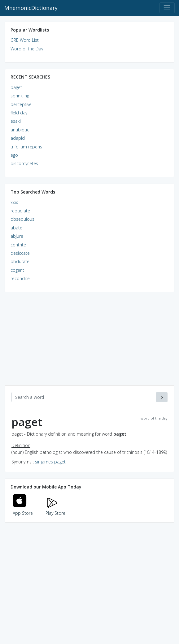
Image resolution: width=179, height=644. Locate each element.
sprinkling (20, 96)
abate (16, 228)
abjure (17, 236)
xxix (14, 202)
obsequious (22, 219)
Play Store (55, 509)
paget (16, 87)
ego (14, 155)
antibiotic (20, 130)
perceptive (21, 104)
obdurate (20, 261)
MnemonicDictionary (31, 8)
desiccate (20, 253)
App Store (23, 509)
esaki (16, 121)
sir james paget (50, 462)
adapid (18, 138)
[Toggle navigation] (167, 8)
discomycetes (24, 163)
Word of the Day (27, 49)
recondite (20, 278)
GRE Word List (25, 40)
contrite (18, 245)
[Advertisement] (90, 342)
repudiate (20, 211)
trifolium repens (26, 147)
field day (19, 113)
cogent (17, 270)
